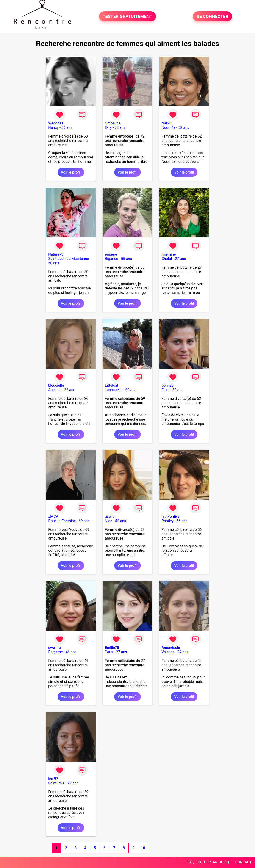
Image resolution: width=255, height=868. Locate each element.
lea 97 (53, 779)
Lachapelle (114, 390)
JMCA (53, 517)
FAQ (191, 862)
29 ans (73, 783)
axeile (110, 517)
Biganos (111, 259)
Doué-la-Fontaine (62, 521)
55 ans (126, 259)
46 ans (71, 652)
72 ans (120, 128)
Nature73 (56, 254)
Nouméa (168, 128)
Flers (165, 390)
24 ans (183, 652)
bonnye (167, 385)
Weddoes (56, 123)
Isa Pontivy (170, 517)
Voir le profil (71, 172)
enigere (111, 254)
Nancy (53, 128)
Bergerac (55, 652)
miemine (169, 254)
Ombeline (113, 123)
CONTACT (243, 862)
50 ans (67, 128)
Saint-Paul (56, 783)
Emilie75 (112, 648)
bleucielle (56, 385)
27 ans (180, 259)
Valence (168, 652)
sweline (54, 648)
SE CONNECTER (212, 16)
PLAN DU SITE (220, 862)
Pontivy (167, 521)
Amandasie (171, 648)
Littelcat (111, 385)
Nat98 (166, 123)
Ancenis (55, 390)
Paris (109, 652)
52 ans (184, 128)
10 (143, 848)
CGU (201, 862)
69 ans (131, 390)
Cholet (167, 259)
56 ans (182, 521)
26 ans (70, 390)
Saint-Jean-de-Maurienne (68, 259)
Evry (108, 128)
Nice (108, 521)
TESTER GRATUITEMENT (128, 16)
